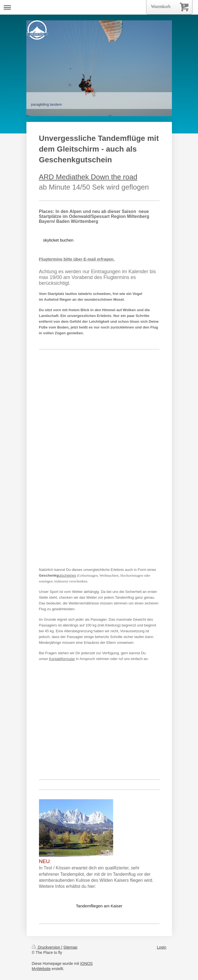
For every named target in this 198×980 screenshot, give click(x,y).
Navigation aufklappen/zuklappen (99, 7)
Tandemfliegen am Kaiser (99, 906)
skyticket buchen (58, 240)
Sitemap (70, 947)
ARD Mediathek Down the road (88, 177)
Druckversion (47, 947)
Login (161, 947)
